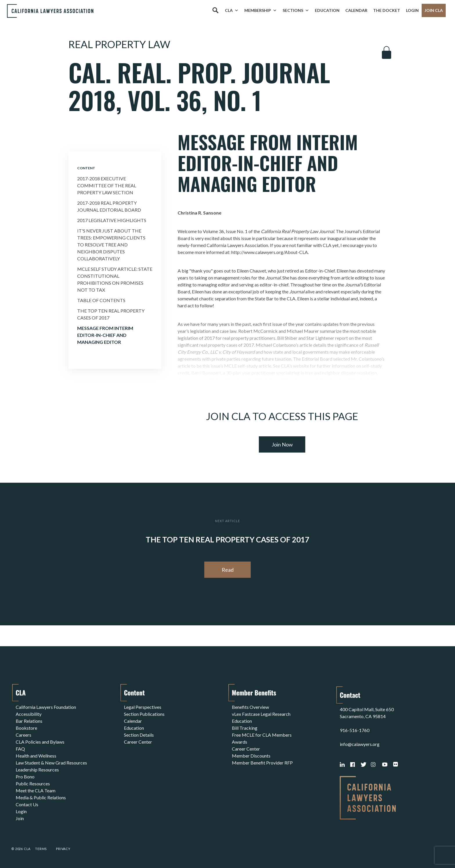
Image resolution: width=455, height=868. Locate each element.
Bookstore (26, 728)
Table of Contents (101, 300)
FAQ (20, 749)
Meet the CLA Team (36, 790)
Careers (24, 735)
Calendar (356, 10)
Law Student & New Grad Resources (51, 763)
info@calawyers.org (360, 744)
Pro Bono (25, 777)
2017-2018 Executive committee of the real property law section (107, 185)
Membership (261, 10)
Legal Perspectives (143, 707)
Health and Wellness (36, 756)
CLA (232, 10)
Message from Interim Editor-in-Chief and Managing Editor (105, 335)
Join (20, 818)
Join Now (282, 444)
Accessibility (29, 714)
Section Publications (144, 714)
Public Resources (33, 783)
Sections (296, 10)
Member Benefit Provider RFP (262, 763)
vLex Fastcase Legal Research (261, 714)
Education (327, 10)
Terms (41, 849)
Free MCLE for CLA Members (262, 735)
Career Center (138, 742)
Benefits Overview (250, 707)
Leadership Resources (37, 770)
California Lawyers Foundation (46, 707)
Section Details (139, 735)
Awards (240, 742)
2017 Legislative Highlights (112, 220)
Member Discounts (251, 756)
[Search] (215, 10)
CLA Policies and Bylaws (40, 742)
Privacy (63, 849)
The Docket (387, 10)
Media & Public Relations (41, 797)
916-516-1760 (355, 730)
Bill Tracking (245, 728)
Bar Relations (29, 721)
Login (412, 10)
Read (228, 570)
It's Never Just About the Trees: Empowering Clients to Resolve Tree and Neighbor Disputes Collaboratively (111, 245)
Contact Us (27, 804)
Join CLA (434, 10)
